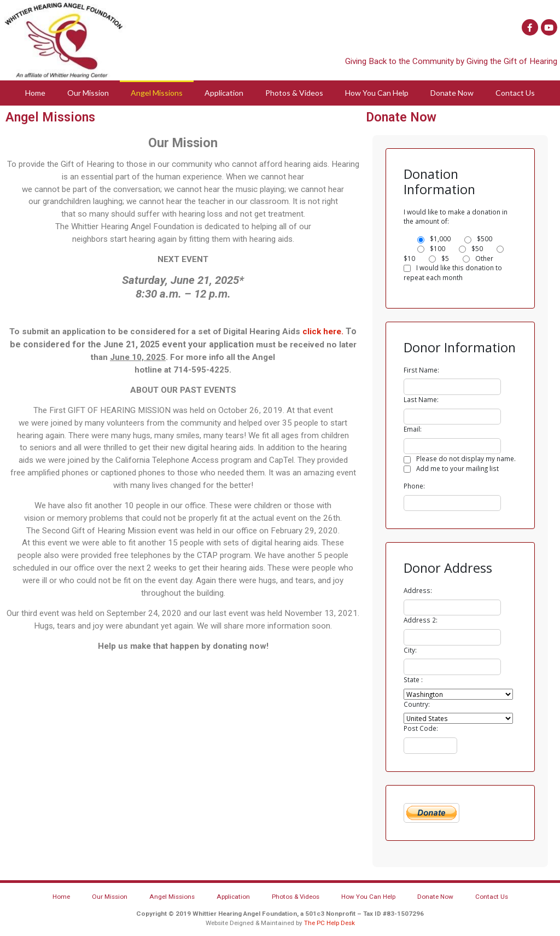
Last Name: (421, 399)
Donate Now (452, 93)
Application (224, 93)
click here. (323, 332)
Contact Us (515, 93)
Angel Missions (157, 93)
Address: (418, 590)
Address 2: (421, 620)
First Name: (421, 370)
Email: (413, 429)
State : (413, 679)
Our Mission (88, 93)
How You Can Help (377, 93)
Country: (417, 704)
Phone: (414, 486)
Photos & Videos (294, 93)
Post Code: (421, 728)
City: (410, 650)
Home (35, 93)
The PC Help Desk (329, 923)
